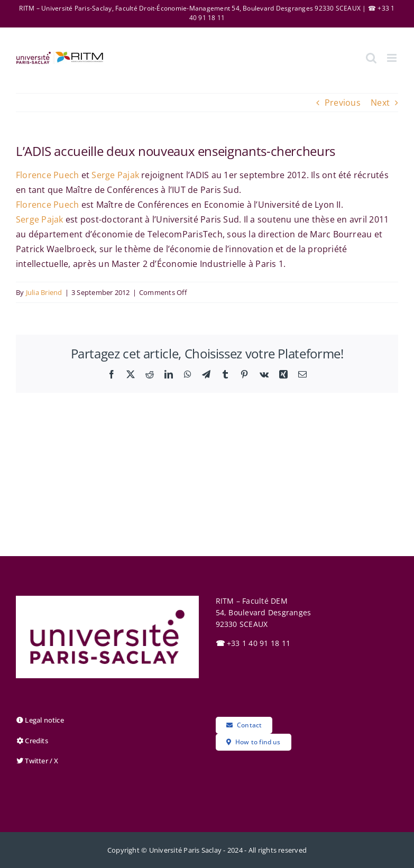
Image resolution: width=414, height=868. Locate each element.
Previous (343, 103)
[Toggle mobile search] (371, 58)
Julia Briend (44, 292)
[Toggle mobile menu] (393, 58)
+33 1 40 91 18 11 (253, 643)
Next (380, 103)
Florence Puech (47, 175)
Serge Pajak (115, 175)
